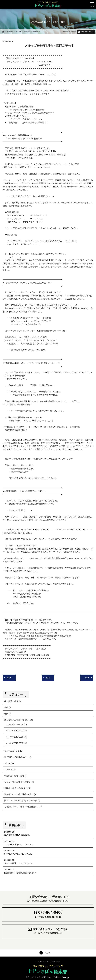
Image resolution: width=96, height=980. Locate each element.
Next (87, 678)
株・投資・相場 (11, 701)
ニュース (8, 769)
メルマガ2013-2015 (14, 737)
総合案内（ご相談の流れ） (16, 757)
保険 (6, 714)
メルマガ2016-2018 (14, 743)
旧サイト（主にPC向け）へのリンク (21, 801)
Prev (9, 678)
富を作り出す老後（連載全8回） (19, 794)
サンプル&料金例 (12, 751)
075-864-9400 (87, 32)
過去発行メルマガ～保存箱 (16, 720)
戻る (48, 678)
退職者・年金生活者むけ (15, 788)
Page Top (48, 953)
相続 (6, 707)
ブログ (7, 763)
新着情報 (10, 32)
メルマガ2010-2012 (14, 731)
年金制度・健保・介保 (14, 776)
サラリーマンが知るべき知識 (17, 782)
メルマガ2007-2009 (14, 724)
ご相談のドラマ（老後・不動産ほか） (21, 807)
